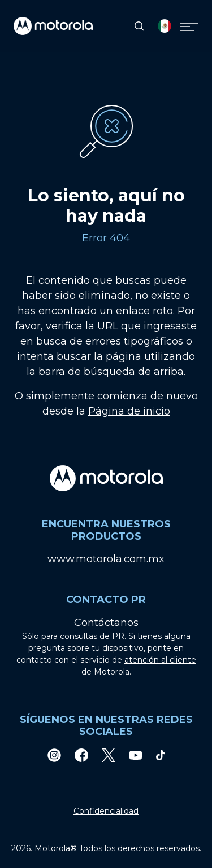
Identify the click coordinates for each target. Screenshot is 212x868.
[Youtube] (136, 755)
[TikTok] (161, 755)
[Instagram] (54, 755)
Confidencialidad (106, 811)
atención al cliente (160, 660)
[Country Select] (165, 26)
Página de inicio (129, 411)
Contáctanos (106, 623)
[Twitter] (109, 755)
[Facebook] (81, 755)
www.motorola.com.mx (106, 559)
